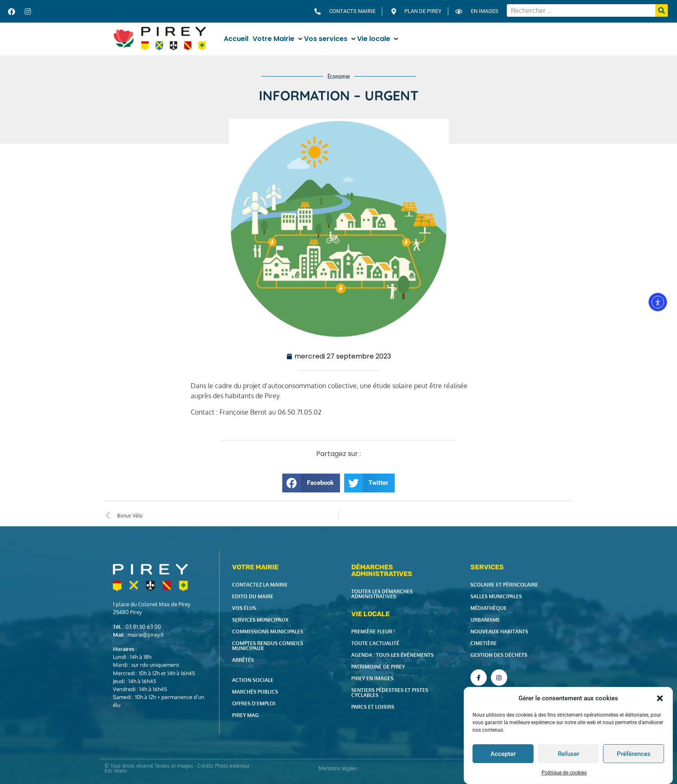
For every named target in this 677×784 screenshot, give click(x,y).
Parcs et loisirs (373, 707)
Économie (339, 76)
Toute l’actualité (375, 643)
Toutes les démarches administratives (382, 594)
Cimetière (484, 643)
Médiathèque (489, 608)
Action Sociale (253, 680)
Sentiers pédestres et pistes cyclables (390, 693)
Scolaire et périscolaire (504, 585)
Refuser (568, 754)
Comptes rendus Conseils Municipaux (268, 646)
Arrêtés (243, 660)
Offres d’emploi (254, 703)
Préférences (634, 754)
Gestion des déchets (499, 655)
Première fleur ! (373, 632)
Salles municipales (496, 596)
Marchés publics (255, 692)
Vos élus (244, 608)
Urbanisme (485, 620)
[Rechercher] (662, 10)
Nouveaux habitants (499, 632)
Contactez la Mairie (260, 585)
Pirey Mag (245, 715)
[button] (660, 698)
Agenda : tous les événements (392, 655)
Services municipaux (260, 620)
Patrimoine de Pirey (378, 667)
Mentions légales (338, 768)
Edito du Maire (253, 596)
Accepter (503, 754)
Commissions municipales (268, 632)
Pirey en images (372, 678)
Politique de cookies (564, 773)
